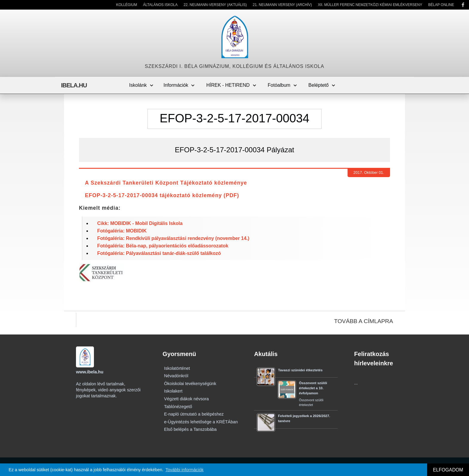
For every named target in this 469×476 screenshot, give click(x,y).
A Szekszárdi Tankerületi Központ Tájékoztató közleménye (166, 183)
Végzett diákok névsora (187, 399)
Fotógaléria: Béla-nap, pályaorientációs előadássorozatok (163, 246)
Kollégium (127, 5)
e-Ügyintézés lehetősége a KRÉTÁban (201, 422)
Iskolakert (173, 391)
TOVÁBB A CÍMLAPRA (364, 321)
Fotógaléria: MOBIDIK (122, 231)
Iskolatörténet (177, 368)
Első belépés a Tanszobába (191, 429)
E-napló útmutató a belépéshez (194, 414)
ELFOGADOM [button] (448, 470)
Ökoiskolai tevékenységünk (190, 384)
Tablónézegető (178, 407)
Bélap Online (441, 5)
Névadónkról (176, 376)
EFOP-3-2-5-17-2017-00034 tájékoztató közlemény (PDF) (162, 195)
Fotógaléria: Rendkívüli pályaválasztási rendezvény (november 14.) (173, 238)
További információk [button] (184, 470)
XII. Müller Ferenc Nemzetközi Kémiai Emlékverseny (370, 5)
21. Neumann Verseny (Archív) (282, 5)
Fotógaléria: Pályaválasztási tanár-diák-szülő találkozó (159, 253)
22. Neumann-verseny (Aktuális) (215, 5)
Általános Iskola (160, 5)
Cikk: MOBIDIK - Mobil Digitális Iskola (140, 223)
